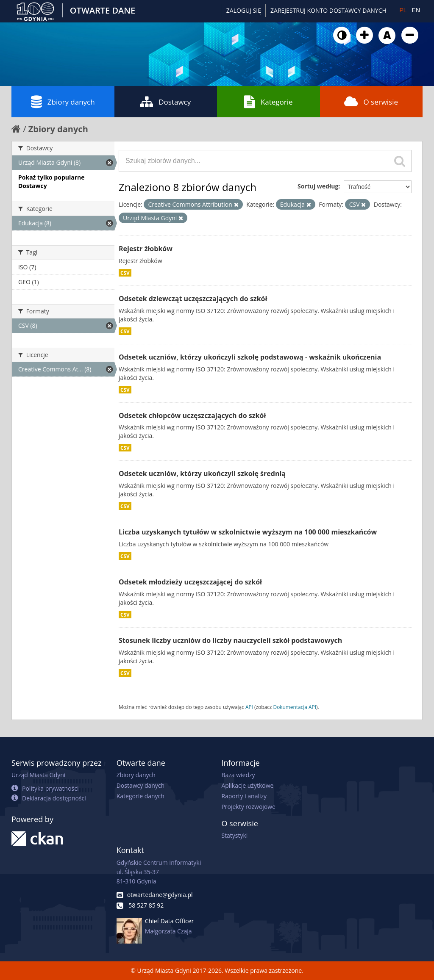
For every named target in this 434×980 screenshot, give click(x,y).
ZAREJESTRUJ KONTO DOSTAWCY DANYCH (328, 10)
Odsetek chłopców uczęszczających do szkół (192, 415)
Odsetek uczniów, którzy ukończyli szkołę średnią (202, 473)
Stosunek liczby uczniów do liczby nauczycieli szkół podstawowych (230, 640)
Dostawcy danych (140, 785)
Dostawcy (166, 102)
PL (403, 10)
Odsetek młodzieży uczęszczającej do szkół (190, 582)
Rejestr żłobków (146, 249)
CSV (125, 273)
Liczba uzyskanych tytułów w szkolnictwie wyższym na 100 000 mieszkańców (248, 532)
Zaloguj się (244, 10)
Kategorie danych (140, 796)
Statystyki (234, 835)
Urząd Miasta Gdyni (38, 775)
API (249, 707)
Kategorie (268, 102)
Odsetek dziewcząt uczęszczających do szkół (193, 299)
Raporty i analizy (244, 796)
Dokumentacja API (295, 707)
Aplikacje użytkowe (247, 785)
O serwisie (371, 102)
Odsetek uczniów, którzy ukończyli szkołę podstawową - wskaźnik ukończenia (250, 357)
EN (416, 10)
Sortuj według (318, 186)
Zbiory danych (63, 102)
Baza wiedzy (238, 775)
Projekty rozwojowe (248, 807)
